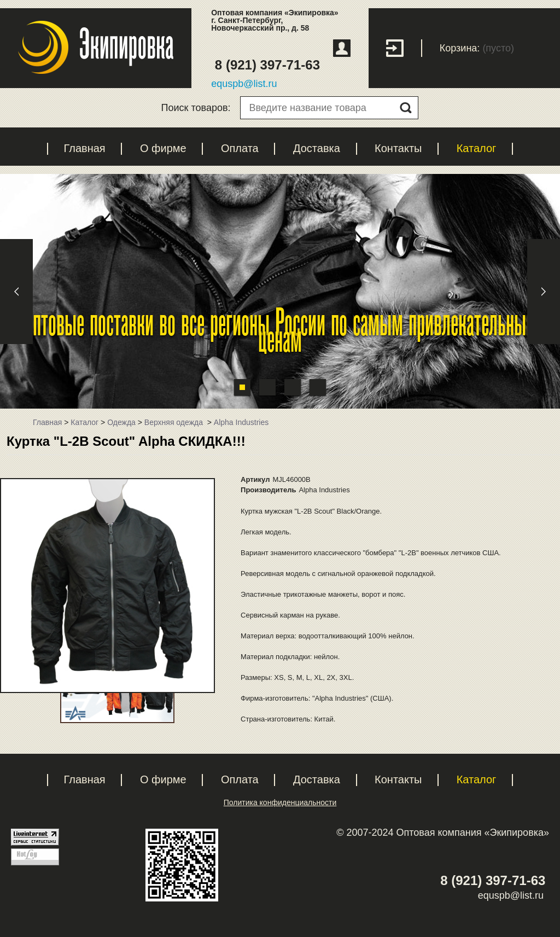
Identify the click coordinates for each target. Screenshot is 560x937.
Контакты (398, 148)
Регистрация (342, 48)
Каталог (477, 148)
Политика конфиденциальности (280, 802)
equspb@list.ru (244, 84)
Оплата (240, 148)
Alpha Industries (241, 422)
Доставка (317, 148)
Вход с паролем (404, 48)
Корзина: (460, 48)
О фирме (163, 148)
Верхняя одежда (175, 422)
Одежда (121, 422)
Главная (85, 148)
